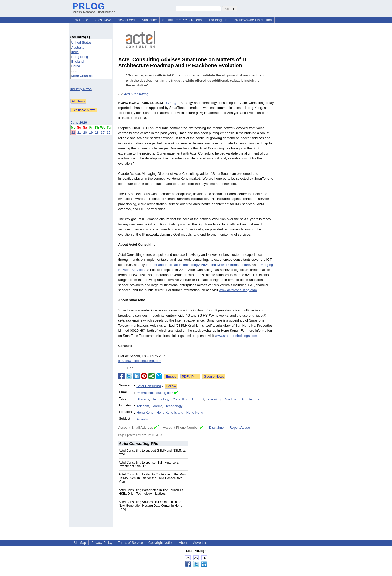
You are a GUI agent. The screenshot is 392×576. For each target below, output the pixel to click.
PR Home (81, 20)
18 (97, 133)
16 (108, 133)
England (78, 61)
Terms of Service (130, 543)
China (76, 66)
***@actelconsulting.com (155, 393)
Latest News (103, 20)
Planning (214, 399)
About (183, 543)
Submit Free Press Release (183, 20)
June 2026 (79, 122)
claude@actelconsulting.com (140, 361)
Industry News (81, 89)
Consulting (180, 399)
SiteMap (80, 543)
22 (73, 133)
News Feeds (127, 20)
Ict (202, 399)
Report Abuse (240, 428)
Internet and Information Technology (173, 265)
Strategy (143, 399)
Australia (78, 47)
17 (103, 133)
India (75, 52)
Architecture (250, 399)
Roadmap (231, 399)
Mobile (157, 406)
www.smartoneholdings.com (236, 336)
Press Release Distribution (94, 10)
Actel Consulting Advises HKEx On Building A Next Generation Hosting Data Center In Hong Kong (151, 506)
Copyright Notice (161, 543)
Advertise (200, 543)
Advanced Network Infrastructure (225, 265)
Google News (214, 376)
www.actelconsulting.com (238, 290)
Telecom (143, 406)
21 (79, 133)
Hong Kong (80, 57)
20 (85, 133)
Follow (171, 386)
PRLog (171, 103)
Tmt (195, 399)
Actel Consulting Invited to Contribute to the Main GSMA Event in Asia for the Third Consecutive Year (153, 478)
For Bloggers (218, 20)
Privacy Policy (102, 543)
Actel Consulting (136, 94)
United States (81, 42)
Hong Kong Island (170, 413)
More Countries (83, 76)
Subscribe (149, 20)
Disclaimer (217, 428)
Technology (161, 399)
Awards (142, 419)
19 (91, 133)
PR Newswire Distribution (253, 20)
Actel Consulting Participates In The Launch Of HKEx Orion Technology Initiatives (151, 492)
